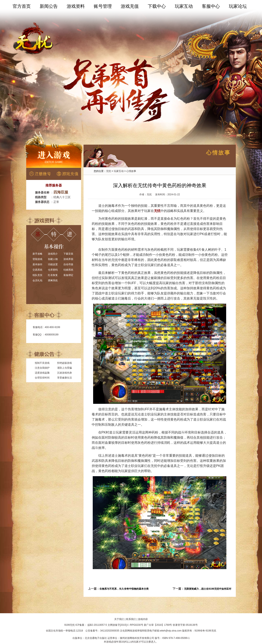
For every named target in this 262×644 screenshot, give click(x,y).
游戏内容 (143, 619)
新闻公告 (49, 6)
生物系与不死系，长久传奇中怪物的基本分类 (124, 589)
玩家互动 (184, 6)
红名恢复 (53, 275)
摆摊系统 (53, 280)
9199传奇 (200, 631)
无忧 (108, 171)
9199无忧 (69, 625)
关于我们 (119, 619)
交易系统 (37, 270)
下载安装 (68, 254)
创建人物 (53, 259)
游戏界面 (68, 259)
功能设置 (53, 264)
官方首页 (22, 6)
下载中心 (157, 6)
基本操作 (37, 264)
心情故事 (131, 171)
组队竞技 (37, 275)
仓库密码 (53, 270)
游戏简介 (53, 254)
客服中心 (211, 6)
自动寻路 (68, 264)
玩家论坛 (238, 6)
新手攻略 (37, 254)
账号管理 (103, 6)
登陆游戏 (37, 259)
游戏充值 (130, 6)
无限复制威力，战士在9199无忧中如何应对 (208, 589)
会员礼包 (37, 280)
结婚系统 (68, 270)
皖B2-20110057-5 (97, 625)
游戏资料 (76, 6)
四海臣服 (61, 192)
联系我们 (131, 619)
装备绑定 (68, 275)
